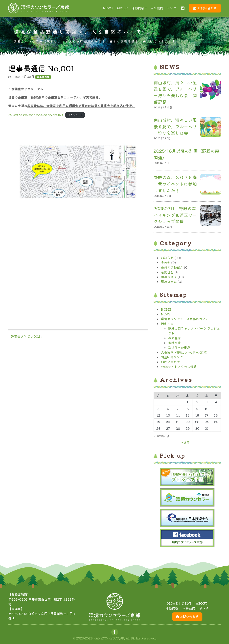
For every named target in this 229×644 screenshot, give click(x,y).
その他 (166, 262)
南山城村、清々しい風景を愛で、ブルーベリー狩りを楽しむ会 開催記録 (175, 92)
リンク (172, 8)
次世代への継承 (179, 347)
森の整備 (174, 338)
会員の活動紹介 (172, 267)
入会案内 (157, 8)
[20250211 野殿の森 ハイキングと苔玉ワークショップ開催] (211, 216)
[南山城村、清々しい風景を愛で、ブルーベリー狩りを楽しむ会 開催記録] (211, 90)
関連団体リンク (172, 357)
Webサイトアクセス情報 (179, 367)
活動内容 (138, 8)
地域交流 (174, 343)
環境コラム (169, 282)
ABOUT (122, 8)
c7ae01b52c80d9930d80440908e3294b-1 (36, 115)
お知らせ (167, 258)
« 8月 (185, 442)
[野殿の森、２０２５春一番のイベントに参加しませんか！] (211, 185)
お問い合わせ (207, 8)
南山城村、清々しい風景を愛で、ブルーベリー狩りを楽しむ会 (175, 127)
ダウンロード (75, 115)
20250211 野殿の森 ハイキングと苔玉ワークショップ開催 (177, 215)
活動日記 (167, 272)
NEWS (108, 8)
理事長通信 (169, 277)
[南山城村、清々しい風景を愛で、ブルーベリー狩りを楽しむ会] (211, 128)
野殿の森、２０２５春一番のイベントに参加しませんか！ (175, 184)
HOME (166, 309)
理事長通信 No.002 (27, 336)
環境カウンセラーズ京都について (185, 319)
